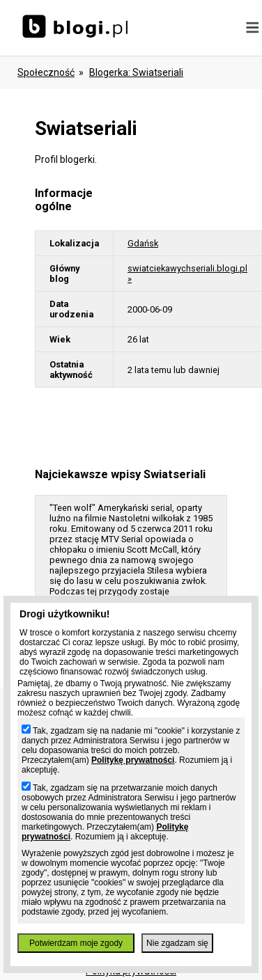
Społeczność (46, 72)
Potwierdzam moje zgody (76, 943)
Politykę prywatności (133, 760)
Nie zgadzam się (177, 943)
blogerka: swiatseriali (136, 72)
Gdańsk (143, 243)
